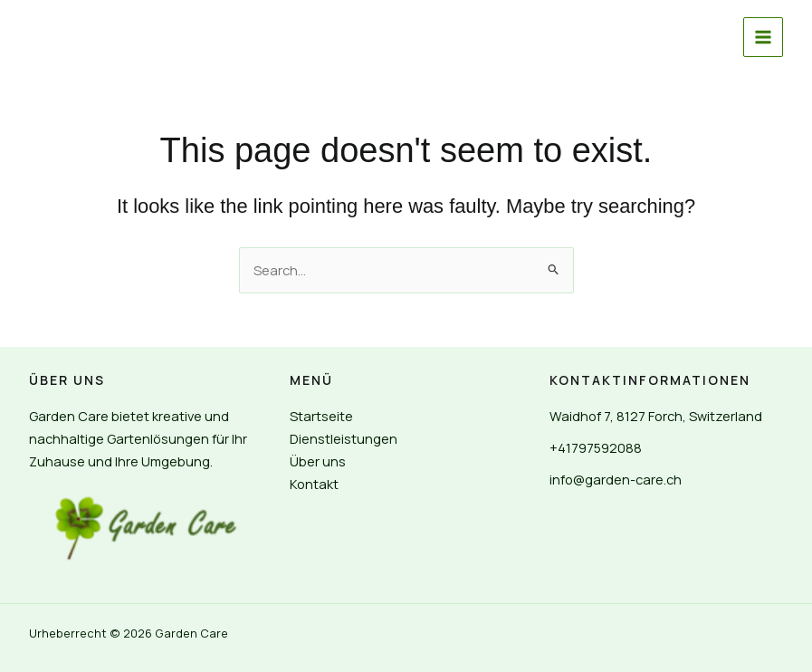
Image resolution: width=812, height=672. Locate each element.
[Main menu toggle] (763, 37)
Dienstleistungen (344, 438)
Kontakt (314, 484)
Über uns (318, 461)
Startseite (321, 416)
